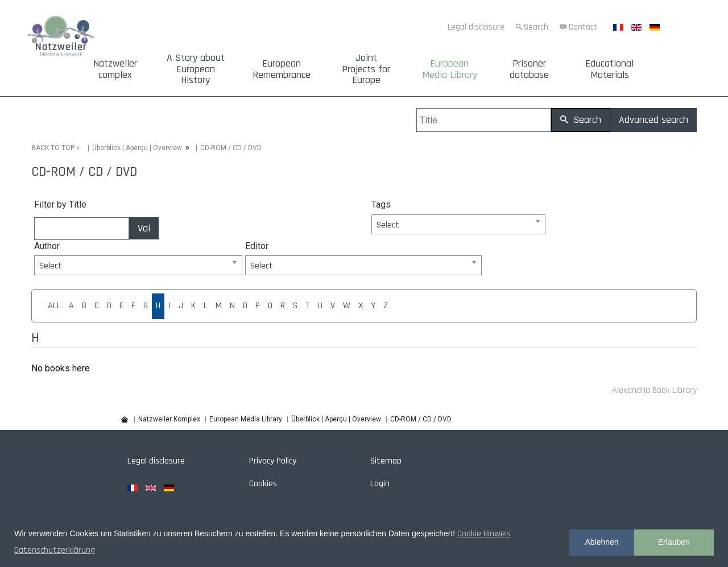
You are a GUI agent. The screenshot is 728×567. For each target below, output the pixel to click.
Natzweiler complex (115, 69)
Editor (257, 246)
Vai (144, 228)
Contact (583, 27)
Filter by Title (60, 204)
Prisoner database (529, 69)
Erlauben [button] (674, 542)
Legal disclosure (476, 27)
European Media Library (450, 69)
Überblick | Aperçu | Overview (137, 148)
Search (536, 27)
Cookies (263, 484)
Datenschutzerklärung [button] (55, 550)
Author (47, 246)
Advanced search (653, 120)
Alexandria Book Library (654, 390)
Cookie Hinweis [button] (484, 534)
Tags (381, 204)
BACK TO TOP (53, 148)
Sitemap (386, 461)
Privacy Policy (273, 461)
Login (380, 484)
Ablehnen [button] (601, 542)
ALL (54, 306)
